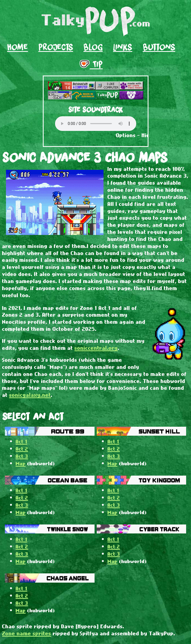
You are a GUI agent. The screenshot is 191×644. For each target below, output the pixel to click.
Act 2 (22, 449)
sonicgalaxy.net (30, 395)
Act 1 (22, 441)
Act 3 (22, 456)
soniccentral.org (96, 348)
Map (21, 463)
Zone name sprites (27, 633)
